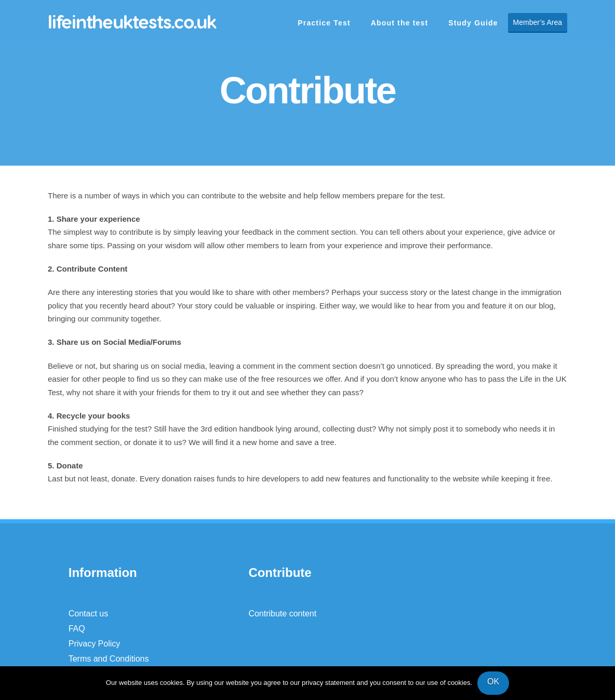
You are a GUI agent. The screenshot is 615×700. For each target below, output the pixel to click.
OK (493, 682)
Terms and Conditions (109, 659)
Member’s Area (538, 22)
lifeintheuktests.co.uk (132, 22)
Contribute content (282, 614)
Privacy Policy (95, 644)
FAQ (77, 629)
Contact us (88, 614)
